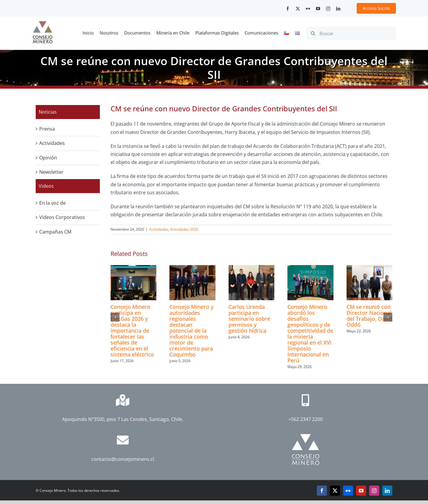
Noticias (48, 112)
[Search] (313, 33)
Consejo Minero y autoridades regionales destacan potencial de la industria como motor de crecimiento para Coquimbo (191, 331)
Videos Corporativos (62, 217)
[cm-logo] (43, 24)
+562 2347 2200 (306, 419)
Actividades (159, 229)
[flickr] (308, 9)
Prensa (47, 129)
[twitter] (298, 9)
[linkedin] (338, 9)
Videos (46, 186)
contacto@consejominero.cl (123, 459)
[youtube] (318, 9)
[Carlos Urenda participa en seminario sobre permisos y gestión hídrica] (251, 268)
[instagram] (328, 9)
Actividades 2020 (184, 229)
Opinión (48, 158)
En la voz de (52, 203)
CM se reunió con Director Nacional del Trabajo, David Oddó (369, 316)
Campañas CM (55, 232)
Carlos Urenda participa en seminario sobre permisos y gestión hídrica (249, 319)
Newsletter (51, 172)
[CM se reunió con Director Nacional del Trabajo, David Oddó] (369, 268)
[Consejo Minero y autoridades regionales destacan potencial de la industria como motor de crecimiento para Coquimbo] (192, 268)
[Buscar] (351, 33)
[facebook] (288, 9)
